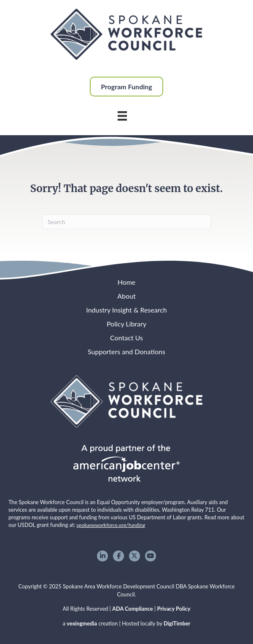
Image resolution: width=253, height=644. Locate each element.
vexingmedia (82, 623)
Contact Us (126, 338)
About (126, 296)
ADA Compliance (133, 609)
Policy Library (126, 324)
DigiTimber (177, 623)
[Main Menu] (122, 116)
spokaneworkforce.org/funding (111, 525)
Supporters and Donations (126, 351)
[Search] (126, 222)
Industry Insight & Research (126, 310)
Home (127, 282)
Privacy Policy (174, 609)
